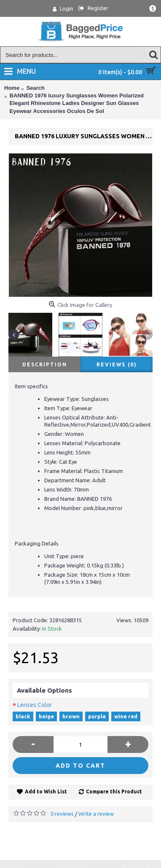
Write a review (96, 814)
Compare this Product (114, 791)
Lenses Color (35, 705)
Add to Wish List (46, 791)
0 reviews (62, 814)
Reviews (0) (117, 364)
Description (45, 364)
